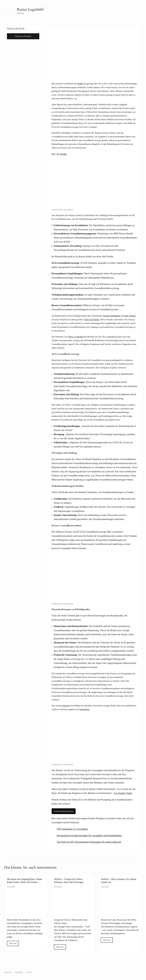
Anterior (66, 706)
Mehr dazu (13, 943)
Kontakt (29, 972)
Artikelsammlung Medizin (64, 811)
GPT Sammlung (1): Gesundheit (72, 829)
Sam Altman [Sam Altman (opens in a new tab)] (130, 316)
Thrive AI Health (75, 337)
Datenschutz (19, 972)
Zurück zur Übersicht (23, 36)
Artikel (63, 154)
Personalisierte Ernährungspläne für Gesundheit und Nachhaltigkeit (89, 836)
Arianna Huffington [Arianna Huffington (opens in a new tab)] (112, 316)
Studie (80, 84)
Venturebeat (84, 709)
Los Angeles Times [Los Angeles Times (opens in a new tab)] (123, 793)
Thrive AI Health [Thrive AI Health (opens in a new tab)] (92, 320)
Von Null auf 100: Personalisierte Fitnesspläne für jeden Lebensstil (89, 842)
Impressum (8, 972)
